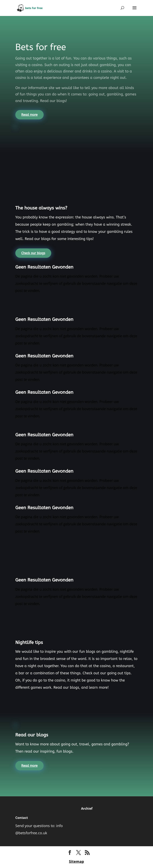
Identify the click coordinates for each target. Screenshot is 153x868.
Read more (29, 115)
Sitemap (76, 861)
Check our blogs (33, 253)
